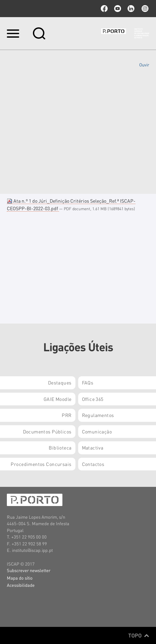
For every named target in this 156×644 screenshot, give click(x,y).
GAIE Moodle (58, 399)
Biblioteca (60, 447)
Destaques (60, 382)
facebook (104, 9)
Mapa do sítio (20, 578)
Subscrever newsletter (29, 570)
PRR (67, 415)
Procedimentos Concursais (41, 464)
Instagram (144, 9)
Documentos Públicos (47, 431)
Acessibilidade (21, 585)
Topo (139, 635)
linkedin (131, 9)
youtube (118, 9)
